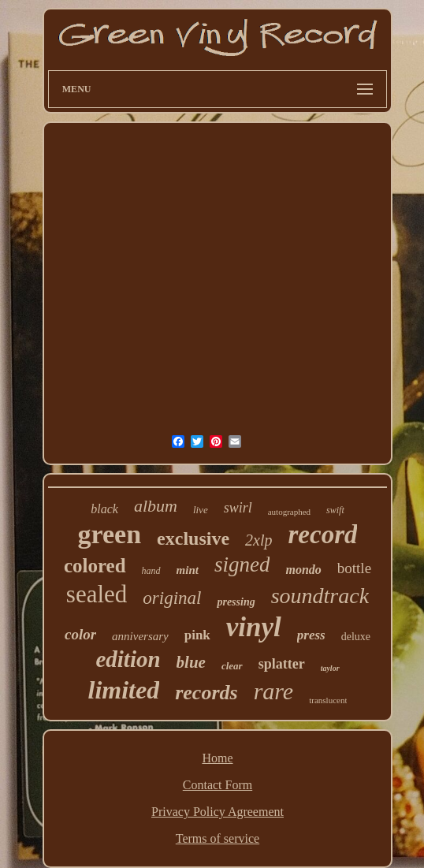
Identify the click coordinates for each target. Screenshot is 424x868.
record (323, 535)
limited (124, 690)
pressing (236, 602)
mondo (303, 570)
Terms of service (218, 838)
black (104, 509)
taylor (330, 668)
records (206, 693)
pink (197, 635)
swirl (238, 508)
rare (274, 691)
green (110, 534)
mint (188, 570)
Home (217, 758)
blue (191, 662)
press (311, 635)
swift (335, 510)
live (201, 510)
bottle (354, 568)
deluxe (356, 637)
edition (128, 659)
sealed (97, 594)
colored (95, 566)
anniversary (140, 636)
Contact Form (218, 785)
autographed (289, 512)
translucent (328, 700)
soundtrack (320, 596)
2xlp (258, 540)
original (172, 598)
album (156, 506)
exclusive (193, 538)
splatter (282, 664)
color (80, 634)
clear (232, 666)
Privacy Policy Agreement (218, 812)
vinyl (254, 627)
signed (242, 564)
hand (151, 571)
